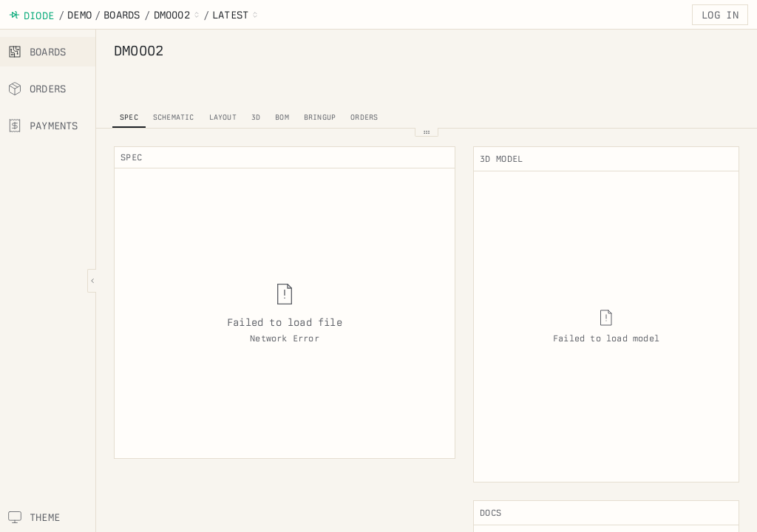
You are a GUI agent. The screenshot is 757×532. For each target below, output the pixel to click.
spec (129, 117)
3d (256, 117)
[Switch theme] (48, 517)
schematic (174, 117)
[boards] (48, 52)
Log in (720, 15)
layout (223, 117)
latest (230, 15)
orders (364, 117)
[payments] (48, 126)
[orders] (48, 89)
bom (282, 117)
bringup (320, 117)
